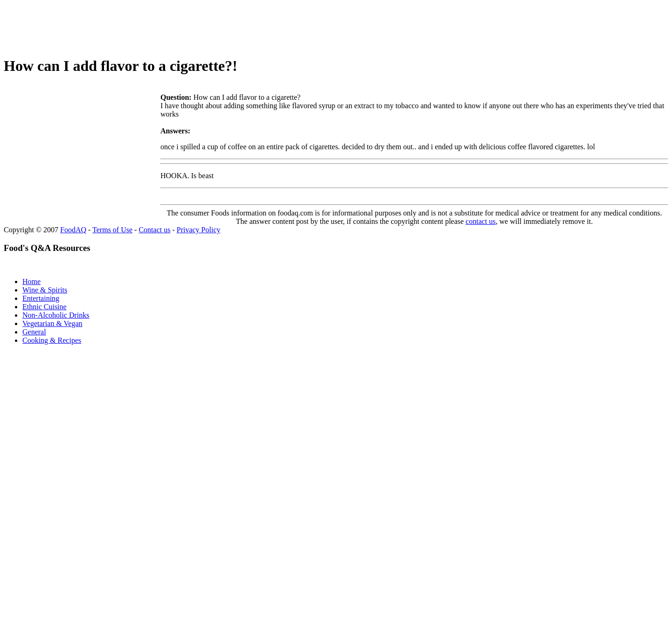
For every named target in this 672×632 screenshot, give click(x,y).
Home (31, 281)
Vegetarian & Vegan (52, 323)
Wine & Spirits (45, 290)
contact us (480, 221)
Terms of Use (112, 230)
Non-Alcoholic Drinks (56, 315)
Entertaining (41, 298)
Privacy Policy (199, 230)
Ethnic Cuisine (45, 307)
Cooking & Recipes (52, 340)
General (34, 332)
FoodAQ (73, 230)
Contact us (154, 230)
